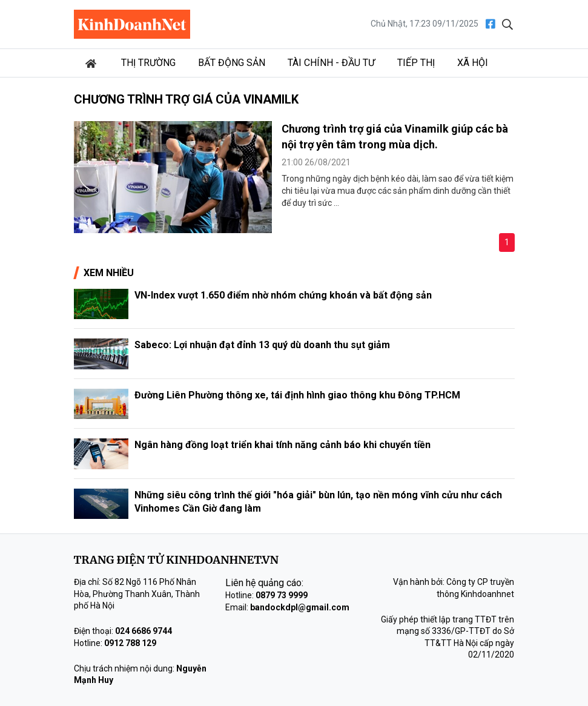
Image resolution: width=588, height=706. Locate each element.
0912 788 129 (130, 643)
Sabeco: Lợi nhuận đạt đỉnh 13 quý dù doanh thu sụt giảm (262, 345)
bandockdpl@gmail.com (300, 607)
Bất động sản (232, 63)
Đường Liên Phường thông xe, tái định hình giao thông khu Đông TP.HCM (297, 395)
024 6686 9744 (144, 631)
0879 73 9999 (282, 595)
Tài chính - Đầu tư (331, 63)
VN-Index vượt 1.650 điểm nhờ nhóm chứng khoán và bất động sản (283, 295)
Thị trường (148, 63)
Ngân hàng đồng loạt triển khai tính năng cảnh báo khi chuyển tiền (282, 445)
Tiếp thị (416, 63)
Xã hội (473, 63)
